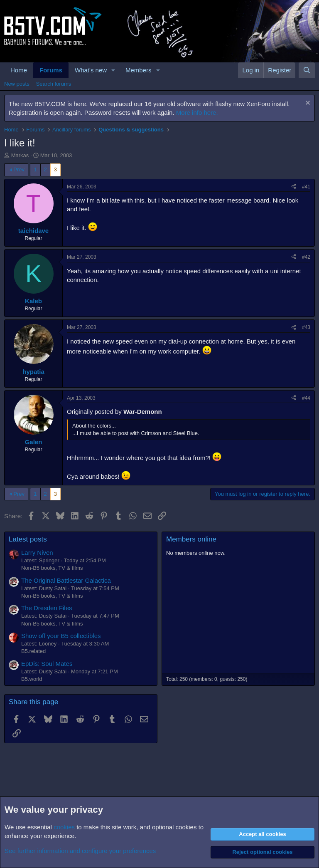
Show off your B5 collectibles (61, 636)
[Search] (307, 70)
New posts (17, 84)
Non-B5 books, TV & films (52, 568)
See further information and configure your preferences (80, 851)
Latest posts (28, 539)
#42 (306, 257)
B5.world (32, 679)
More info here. (197, 113)
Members (139, 70)
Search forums (54, 84)
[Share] (294, 187)
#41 (306, 187)
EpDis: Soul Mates (47, 664)
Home (19, 70)
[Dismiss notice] (307, 104)
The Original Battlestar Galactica (66, 580)
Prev (19, 169)
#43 (306, 327)
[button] (113, 70)
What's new (91, 70)
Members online (191, 539)
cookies (64, 827)
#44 (306, 398)
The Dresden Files (47, 608)
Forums (51, 70)
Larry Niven (37, 553)
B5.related (33, 651)
